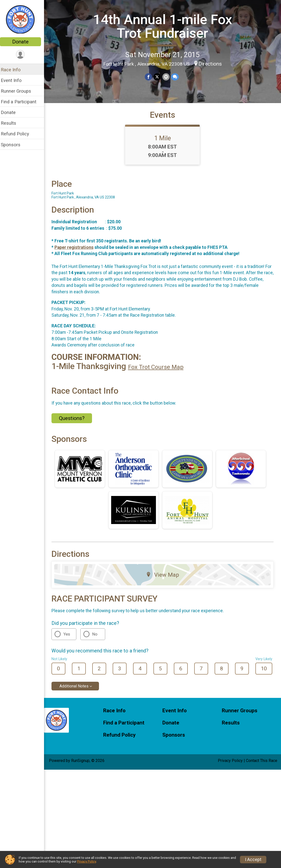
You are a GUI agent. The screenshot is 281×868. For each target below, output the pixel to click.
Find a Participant (22, 102)
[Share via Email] (167, 77)
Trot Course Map (164, 371)
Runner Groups (19, 91)
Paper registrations (77, 251)
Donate (24, 42)
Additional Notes (77, 690)
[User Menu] (24, 55)
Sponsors (14, 145)
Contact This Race (262, 764)
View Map (164, 578)
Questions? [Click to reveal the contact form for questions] (75, 422)
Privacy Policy (230, 764)
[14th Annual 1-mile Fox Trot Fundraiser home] (24, 19)
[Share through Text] (176, 77)
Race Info (14, 70)
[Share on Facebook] (150, 77)
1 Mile (164, 142)
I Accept (253, 860)
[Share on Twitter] (159, 77)
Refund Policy (18, 134)
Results (12, 123)
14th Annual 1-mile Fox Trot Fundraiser (164, 26)
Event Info (14, 80)
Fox (137, 371)
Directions (212, 64)
